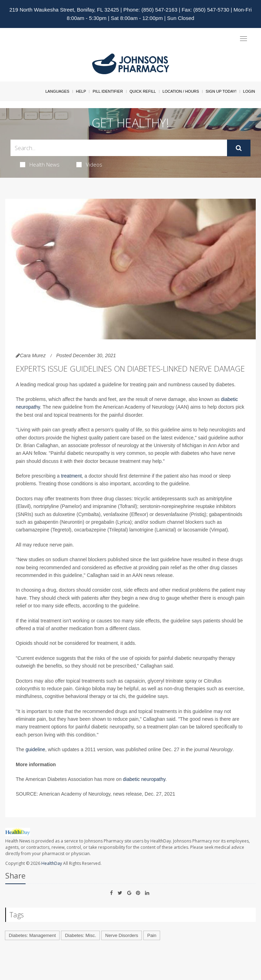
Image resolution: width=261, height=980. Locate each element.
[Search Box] (119, 148)
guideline (35, 749)
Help (81, 91)
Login (249, 91)
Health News (40, 164)
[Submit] (239, 148)
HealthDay (52, 863)
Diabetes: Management (32, 935)
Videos (89, 164)
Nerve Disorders (122, 935)
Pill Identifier (108, 91)
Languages (57, 91)
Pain (152, 935)
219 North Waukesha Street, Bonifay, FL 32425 (64, 10)
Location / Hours (181, 91)
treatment (71, 476)
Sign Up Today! (221, 91)
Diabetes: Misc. (80, 935)
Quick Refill (143, 91)
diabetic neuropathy (144, 779)
